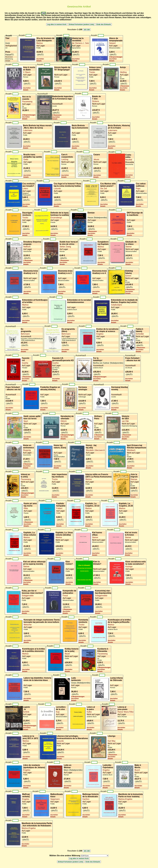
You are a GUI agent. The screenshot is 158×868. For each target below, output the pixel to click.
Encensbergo (56, 218)
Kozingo (129, 566)
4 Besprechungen (100, 377)
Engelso (100, 334)
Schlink (26, 712)
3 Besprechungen (27, 493)
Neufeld (129, 160)
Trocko (92, 72)
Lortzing (65, 159)
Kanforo (86, 799)
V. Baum (27, 72)
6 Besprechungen (67, 435)
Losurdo (57, 189)
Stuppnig (27, 450)
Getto (26, 159)
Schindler (140, 334)
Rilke (26, 508)
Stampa (134, 479)
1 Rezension (124, 86)
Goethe (25, 363)
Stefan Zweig (65, 247)
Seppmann (55, 799)
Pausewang (27, 102)
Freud (65, 596)
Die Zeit (104, 189)
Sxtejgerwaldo (101, 596)
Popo (138, 189)
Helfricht (27, 247)
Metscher (28, 625)
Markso (40, 43)
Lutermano (28, 130)
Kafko (89, 712)
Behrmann (25, 334)
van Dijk (125, 421)
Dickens (96, 101)
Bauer (67, 654)
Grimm (128, 276)
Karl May (112, 741)
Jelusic (96, 159)
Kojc (58, 712)
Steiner (129, 247)
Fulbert (59, 508)
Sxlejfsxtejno (116, 305)
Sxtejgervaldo (28, 596)
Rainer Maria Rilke (126, 712)
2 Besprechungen (116, 57)
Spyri (26, 421)
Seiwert (112, 43)
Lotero (25, 189)
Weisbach (131, 450)
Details (39, 61)
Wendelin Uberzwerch (95, 450)
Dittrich (64, 421)
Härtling (123, 72)
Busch (137, 770)
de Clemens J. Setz (81, 43)
